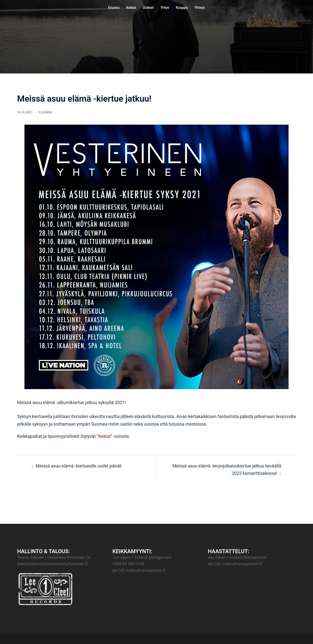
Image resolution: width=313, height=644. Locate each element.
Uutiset (148, 8)
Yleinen (45, 112)
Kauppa (182, 8)
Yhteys (200, 8)
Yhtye (165, 8)
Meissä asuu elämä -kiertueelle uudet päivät (78, 466)
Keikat (131, 8)
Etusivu (114, 8)
